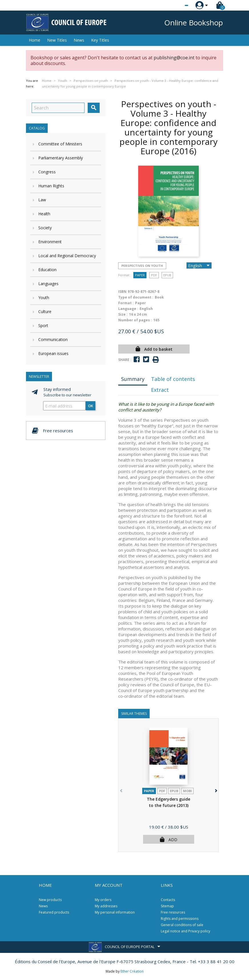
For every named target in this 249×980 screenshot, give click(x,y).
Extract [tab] (160, 390)
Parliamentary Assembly (61, 158)
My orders (103, 900)
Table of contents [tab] (173, 379)
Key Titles (100, 40)
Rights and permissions (180, 919)
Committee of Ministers (60, 144)
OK (91, 406)
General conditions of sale (182, 925)
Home (35, 40)
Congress (47, 172)
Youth (44, 298)
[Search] (58, 108)
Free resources (173, 912)
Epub (167, 275)
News (79, 40)
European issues (53, 353)
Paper (140, 275)
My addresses (106, 906)
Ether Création (132, 971)
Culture (45, 312)
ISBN (122, 292)
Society (45, 228)
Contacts (168, 900)
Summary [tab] (133, 379)
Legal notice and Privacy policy (185, 931)
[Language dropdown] (176, 5)
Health (44, 214)
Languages (48, 284)
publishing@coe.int (174, 58)
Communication (53, 339)
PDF (154, 275)
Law (42, 200)
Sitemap (167, 906)
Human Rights (51, 186)
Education (47, 270)
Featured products (54, 912)
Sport (43, 325)
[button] (215, 790)
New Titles (57, 40)
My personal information (115, 912)
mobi (187, 791)
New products (50, 900)
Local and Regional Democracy (67, 256)
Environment (50, 242)
